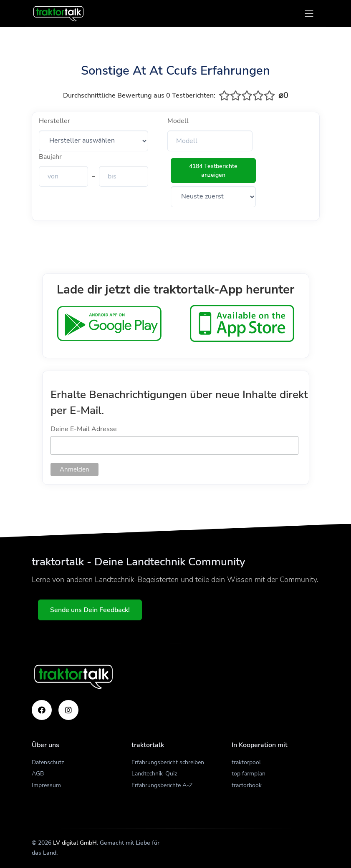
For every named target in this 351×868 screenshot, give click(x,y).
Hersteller (54, 121)
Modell (178, 121)
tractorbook (247, 785)
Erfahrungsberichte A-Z (162, 785)
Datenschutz (48, 762)
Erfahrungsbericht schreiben (168, 762)
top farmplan (249, 774)
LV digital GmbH (75, 843)
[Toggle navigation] (309, 14)
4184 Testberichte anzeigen (213, 171)
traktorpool (246, 762)
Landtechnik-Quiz (154, 774)
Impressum (46, 785)
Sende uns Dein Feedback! (90, 610)
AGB (38, 774)
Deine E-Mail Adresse (84, 429)
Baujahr (50, 157)
